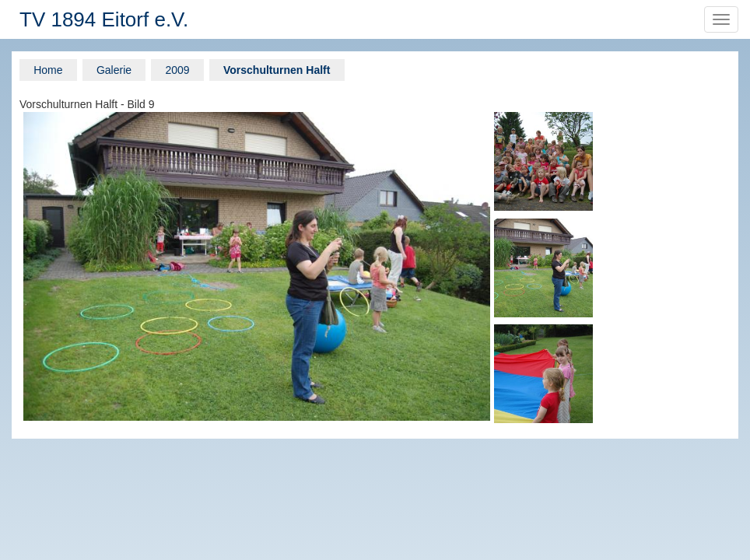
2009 (177, 70)
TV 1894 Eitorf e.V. (104, 19)
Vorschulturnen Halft (277, 70)
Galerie (114, 70)
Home (48, 70)
